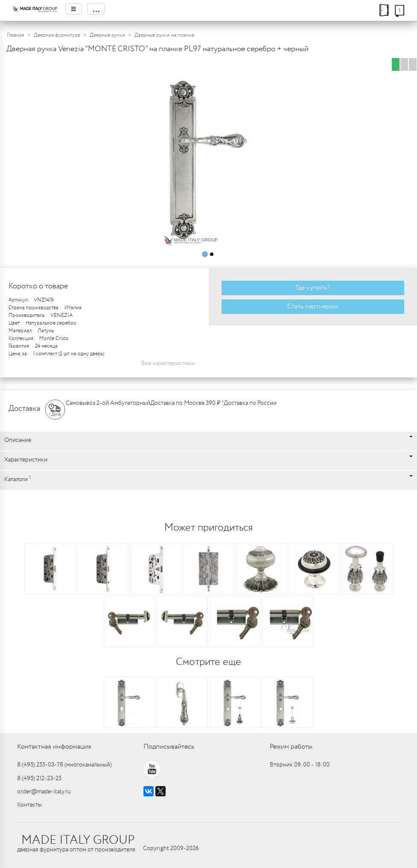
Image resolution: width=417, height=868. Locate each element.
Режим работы (291, 747)
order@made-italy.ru (44, 792)
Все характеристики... (171, 363)
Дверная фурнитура (57, 35)
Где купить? (313, 288)
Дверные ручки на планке (164, 35)
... (96, 9)
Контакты (29, 805)
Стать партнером (313, 306)
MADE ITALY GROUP (78, 840)
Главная (16, 35)
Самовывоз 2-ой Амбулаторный (108, 403)
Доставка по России (250, 403)
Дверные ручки (107, 35)
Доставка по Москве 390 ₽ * (187, 403)
